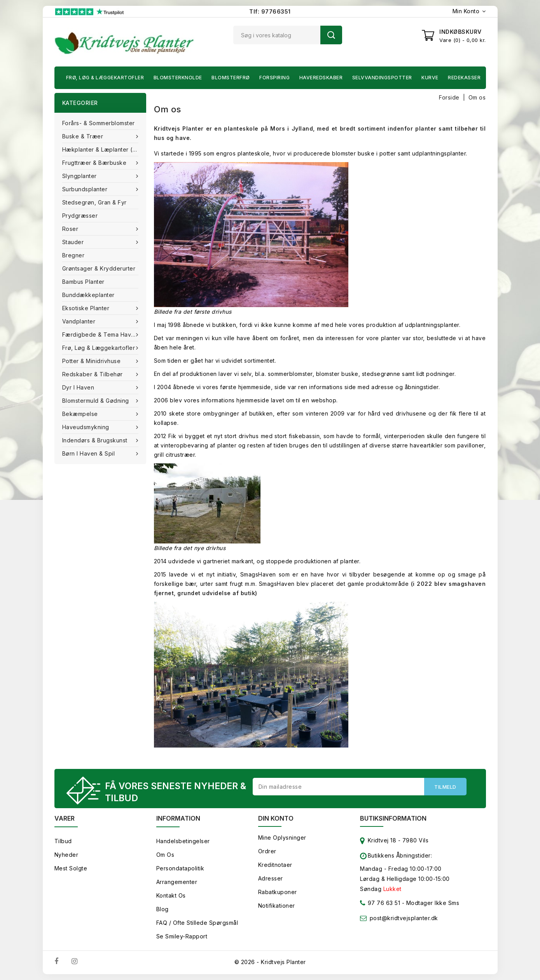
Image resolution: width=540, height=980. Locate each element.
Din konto (276, 818)
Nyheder (66, 855)
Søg (331, 35)
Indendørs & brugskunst (96, 440)
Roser (71, 229)
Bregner (73, 255)
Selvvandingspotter (382, 78)
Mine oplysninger (282, 838)
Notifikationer (277, 906)
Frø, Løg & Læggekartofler (105, 78)
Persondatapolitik (180, 868)
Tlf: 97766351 (270, 11)
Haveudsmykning (87, 427)
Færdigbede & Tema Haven (101, 335)
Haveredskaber (321, 78)
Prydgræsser (80, 216)
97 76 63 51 (380, 904)
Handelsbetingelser (183, 841)
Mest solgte (71, 868)
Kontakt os (171, 895)
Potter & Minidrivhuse (92, 361)
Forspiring (274, 78)
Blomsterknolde (178, 78)
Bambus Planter (83, 282)
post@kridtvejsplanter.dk (404, 918)
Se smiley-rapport (182, 936)
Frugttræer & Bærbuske (95, 163)
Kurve (430, 78)
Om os (165, 855)
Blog (163, 909)
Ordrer (267, 851)
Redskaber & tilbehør (93, 374)
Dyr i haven (79, 387)
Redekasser (464, 78)
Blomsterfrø (231, 78)
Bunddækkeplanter (88, 295)
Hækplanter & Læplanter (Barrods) (104, 149)
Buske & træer (84, 136)
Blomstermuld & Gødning (97, 401)
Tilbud (63, 841)
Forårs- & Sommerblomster (99, 123)
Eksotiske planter (87, 308)
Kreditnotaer (275, 865)
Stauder (74, 242)
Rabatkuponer (278, 892)
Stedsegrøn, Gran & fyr (94, 202)
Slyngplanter (80, 176)
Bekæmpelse (81, 414)
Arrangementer (177, 882)
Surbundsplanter (86, 189)
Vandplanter (80, 321)
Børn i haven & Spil (89, 453)
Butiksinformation (393, 818)
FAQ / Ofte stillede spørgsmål (197, 923)
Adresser (271, 878)
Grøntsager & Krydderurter (99, 268)
